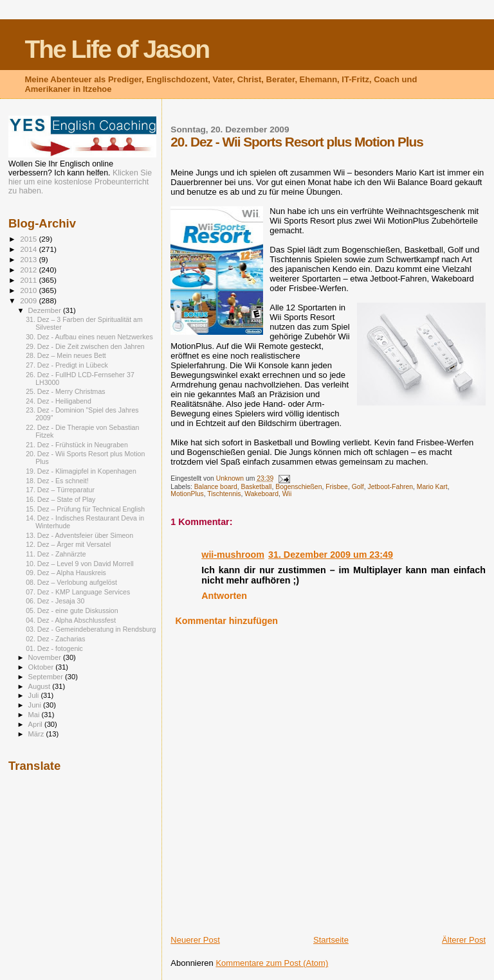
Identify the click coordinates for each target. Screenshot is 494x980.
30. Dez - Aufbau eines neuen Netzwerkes (89, 337)
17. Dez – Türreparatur (60, 490)
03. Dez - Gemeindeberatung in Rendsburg (91, 629)
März (37, 734)
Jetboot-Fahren (390, 487)
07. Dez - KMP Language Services (78, 592)
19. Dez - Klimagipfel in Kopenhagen (81, 471)
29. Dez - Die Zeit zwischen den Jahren (85, 346)
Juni (36, 705)
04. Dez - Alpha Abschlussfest (71, 620)
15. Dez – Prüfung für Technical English (85, 509)
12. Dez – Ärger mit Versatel (68, 544)
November (46, 657)
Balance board (216, 487)
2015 (29, 239)
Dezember (46, 310)
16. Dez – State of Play (60, 499)
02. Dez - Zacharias (55, 639)
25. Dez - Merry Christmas (65, 391)
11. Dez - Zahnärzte (56, 554)
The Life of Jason (117, 49)
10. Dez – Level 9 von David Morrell (80, 564)
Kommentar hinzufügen (226, 621)
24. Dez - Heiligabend (59, 401)
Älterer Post (464, 940)
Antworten (224, 596)
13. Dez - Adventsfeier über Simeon (79, 535)
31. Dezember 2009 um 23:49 (331, 555)
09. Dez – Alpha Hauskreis (66, 573)
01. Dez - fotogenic (54, 648)
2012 (29, 270)
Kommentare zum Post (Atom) (272, 963)
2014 (29, 249)
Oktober (42, 667)
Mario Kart (432, 487)
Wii (287, 494)
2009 (29, 300)
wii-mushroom (233, 555)
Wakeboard (261, 494)
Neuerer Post (195, 940)
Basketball (256, 487)
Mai (35, 715)
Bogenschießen (298, 487)
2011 (29, 280)
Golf (358, 487)
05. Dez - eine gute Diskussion (72, 610)
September (47, 677)
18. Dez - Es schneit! (57, 481)
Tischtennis (224, 494)
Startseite (331, 940)
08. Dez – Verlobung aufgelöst (71, 582)
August (41, 686)
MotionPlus (187, 494)
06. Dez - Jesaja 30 (55, 601)
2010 (29, 290)
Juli (35, 695)
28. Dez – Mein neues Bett (66, 355)
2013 (29, 259)
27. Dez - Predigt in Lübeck (67, 365)
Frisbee (337, 487)
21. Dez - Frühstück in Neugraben (77, 445)
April (36, 724)
